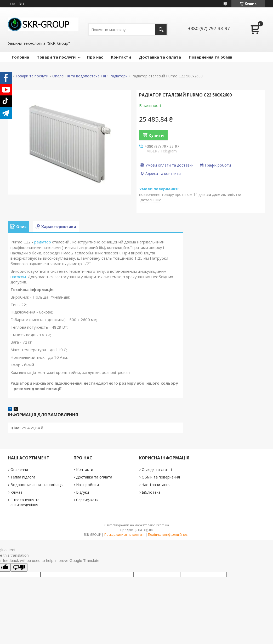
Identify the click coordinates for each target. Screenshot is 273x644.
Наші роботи (87, 485)
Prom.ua (163, 525)
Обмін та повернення (161, 477)
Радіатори (119, 76)
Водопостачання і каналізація (37, 485)
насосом (18, 277)
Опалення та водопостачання (79, 76)
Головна (20, 57)
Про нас (95, 57)
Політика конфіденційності (169, 535)
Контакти (121, 57)
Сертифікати (87, 500)
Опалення (19, 469)
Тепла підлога (23, 477)
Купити (156, 135)
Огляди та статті (157, 469)
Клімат (16, 492)
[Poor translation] (19, 567)
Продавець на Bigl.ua (136, 530)
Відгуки (83, 492)
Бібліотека (151, 492)
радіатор (43, 242)
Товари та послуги (56, 57)
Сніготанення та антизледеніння (25, 502)
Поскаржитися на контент (124, 535)
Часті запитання (156, 485)
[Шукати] (161, 30)
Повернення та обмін (211, 57)
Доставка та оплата (160, 57)
